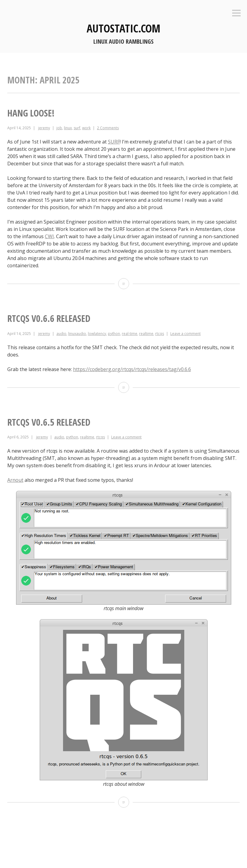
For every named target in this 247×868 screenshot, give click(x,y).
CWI (49, 236)
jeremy (44, 128)
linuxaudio (77, 334)
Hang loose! (31, 113)
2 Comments (108, 128)
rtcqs (160, 334)
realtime (146, 334)
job (59, 128)
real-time (130, 334)
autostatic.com (124, 28)
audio (61, 334)
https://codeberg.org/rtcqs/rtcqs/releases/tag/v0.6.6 (132, 369)
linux (68, 128)
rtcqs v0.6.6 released (49, 318)
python (114, 334)
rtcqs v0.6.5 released (49, 422)
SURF (114, 142)
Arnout (15, 480)
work (86, 128)
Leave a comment (185, 334)
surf (77, 128)
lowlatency (97, 334)
